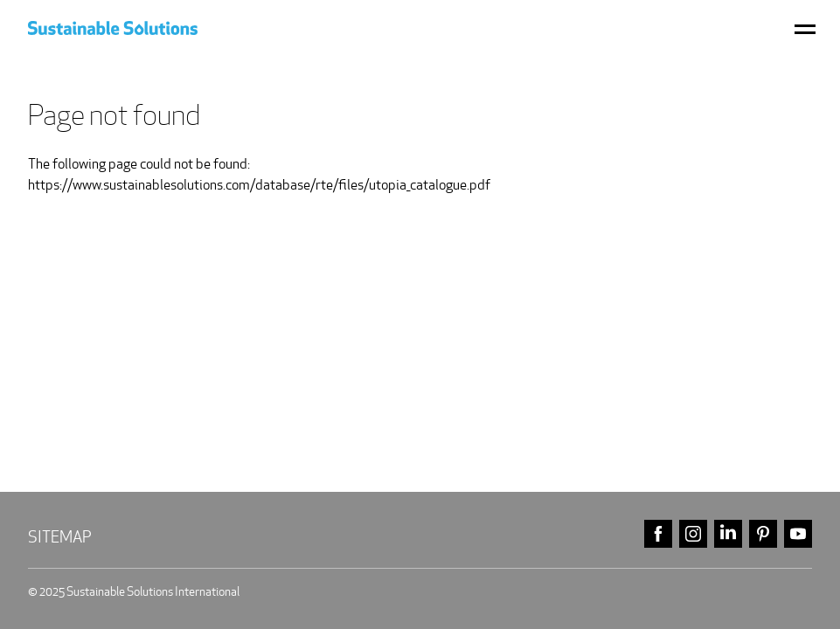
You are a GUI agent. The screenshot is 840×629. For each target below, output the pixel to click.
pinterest (763, 534)
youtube (798, 534)
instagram (693, 534)
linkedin (728, 534)
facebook (658, 534)
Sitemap (60, 537)
